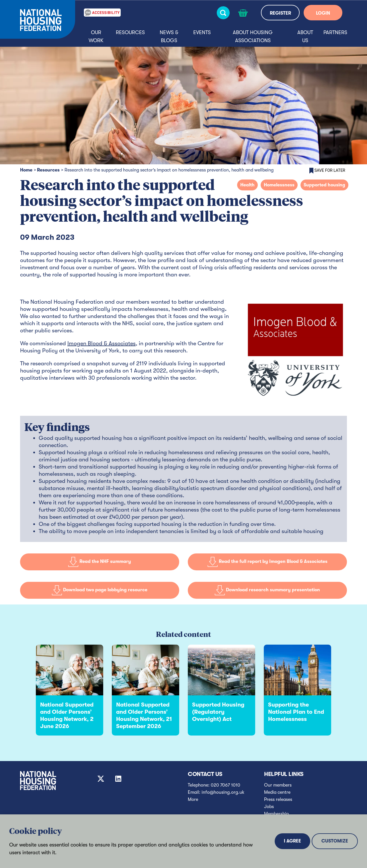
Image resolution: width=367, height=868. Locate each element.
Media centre (277, 792)
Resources (130, 32)
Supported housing (324, 185)
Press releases (278, 799)
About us (305, 36)
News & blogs (169, 36)
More (193, 799)
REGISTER (280, 13)
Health (247, 185)
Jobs (269, 807)
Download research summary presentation (267, 590)
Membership (276, 814)
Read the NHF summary (100, 562)
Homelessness (279, 185)
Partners (335, 32)
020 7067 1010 (226, 785)
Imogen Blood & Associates (101, 343)
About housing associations (253, 36)
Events (202, 32)
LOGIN (323, 13)
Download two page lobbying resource (100, 590)
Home (26, 170)
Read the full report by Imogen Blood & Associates (268, 562)
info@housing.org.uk (223, 792)
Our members (278, 785)
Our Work (96, 36)
